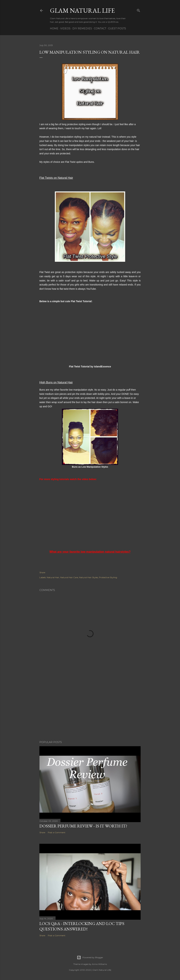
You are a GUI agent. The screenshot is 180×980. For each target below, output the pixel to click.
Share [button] (42, 572)
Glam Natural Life (82, 10)
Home (54, 28)
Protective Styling (108, 577)
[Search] (139, 10)
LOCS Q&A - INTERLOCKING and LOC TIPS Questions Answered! (82, 926)
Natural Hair (53, 577)
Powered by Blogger (90, 957)
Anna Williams (99, 964)
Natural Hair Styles (89, 577)
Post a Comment (57, 832)
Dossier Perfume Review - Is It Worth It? (83, 826)
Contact (100, 28)
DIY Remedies (82, 28)
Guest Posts (117, 28)
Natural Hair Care (69, 577)
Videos (65, 28)
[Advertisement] (90, 707)
